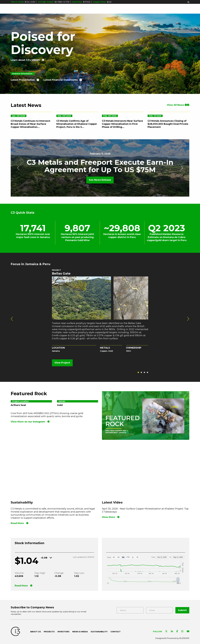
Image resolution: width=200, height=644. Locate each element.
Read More (21, 586)
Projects (93, 9)
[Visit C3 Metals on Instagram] (182, 632)
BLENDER (184, 638)
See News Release (100, 180)
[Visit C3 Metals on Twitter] (166, 632)
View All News (177, 120)
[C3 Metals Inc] (19, 9)
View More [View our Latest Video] (108, 517)
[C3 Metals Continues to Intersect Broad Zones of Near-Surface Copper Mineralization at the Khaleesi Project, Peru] (32, 136)
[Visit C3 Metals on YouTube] (188, 632)
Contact (183, 9)
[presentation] (18, 168)
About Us (74, 9)
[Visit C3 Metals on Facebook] (177, 632)
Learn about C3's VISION (25, 60)
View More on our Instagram (28, 422)
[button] (138, 372)
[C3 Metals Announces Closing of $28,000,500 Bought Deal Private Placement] (168, 136)
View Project (62, 363)
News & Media (135, 9)
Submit (182, 610)
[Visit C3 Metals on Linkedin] (172, 632)
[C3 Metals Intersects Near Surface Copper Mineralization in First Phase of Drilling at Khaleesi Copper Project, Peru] (123, 136)
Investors (113, 9)
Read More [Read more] (17, 523)
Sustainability (161, 9)
